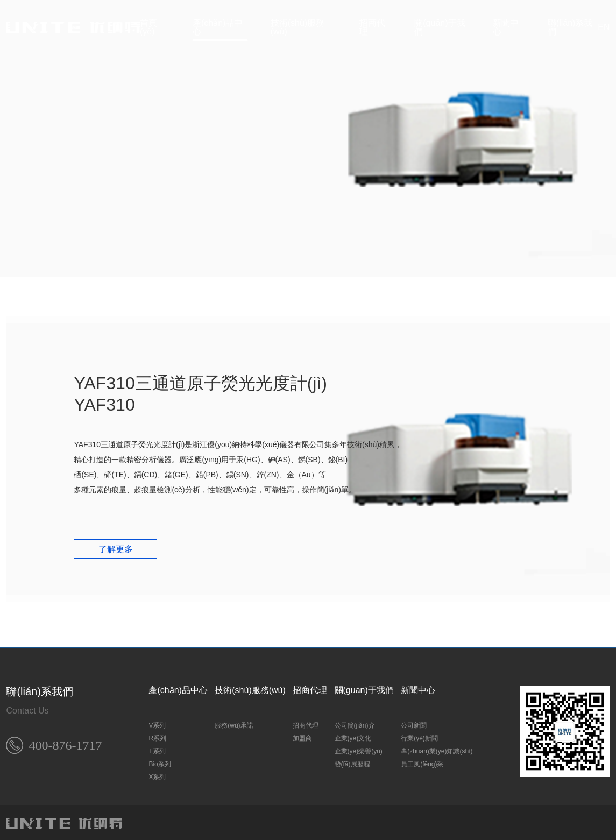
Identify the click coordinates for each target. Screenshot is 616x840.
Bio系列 (160, 761)
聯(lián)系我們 (570, 27)
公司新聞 (414, 723)
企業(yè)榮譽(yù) (359, 749)
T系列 (157, 749)
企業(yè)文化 (353, 736)
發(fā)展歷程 (352, 761)
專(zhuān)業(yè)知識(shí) (437, 749)
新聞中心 (506, 27)
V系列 (157, 723)
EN (604, 27)
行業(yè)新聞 (419, 736)
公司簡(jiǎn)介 (355, 723)
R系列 (157, 736)
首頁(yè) (148, 27)
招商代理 (372, 27)
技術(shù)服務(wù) (298, 27)
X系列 (157, 774)
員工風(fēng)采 (422, 761)
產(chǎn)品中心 (218, 27)
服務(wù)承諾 (234, 723)
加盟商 (302, 736)
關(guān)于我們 (440, 27)
